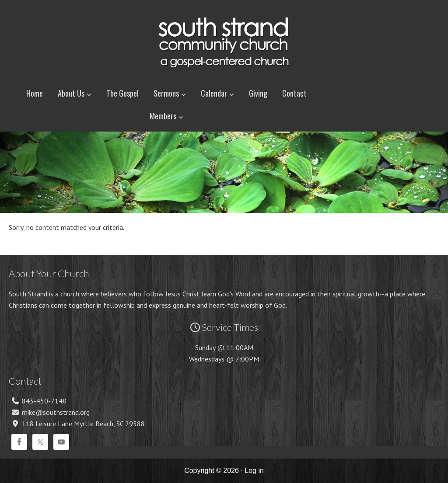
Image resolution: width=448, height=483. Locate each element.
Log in (254, 471)
